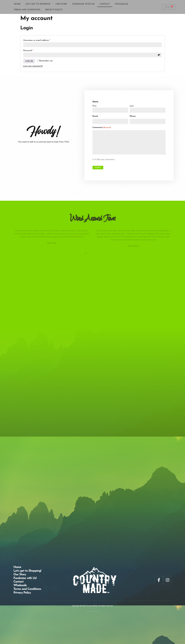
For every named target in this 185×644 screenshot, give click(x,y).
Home (17, 4)
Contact (105, 4)
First (95, 106)
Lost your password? (33, 66)
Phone (133, 116)
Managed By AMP (92, 611)
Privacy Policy (54, 10)
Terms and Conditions (27, 10)
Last (132, 106)
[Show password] (159, 55)
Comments (102, 128)
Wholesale (121, 4)
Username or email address (41, 40)
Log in (29, 61)
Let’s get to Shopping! (38, 4)
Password (32, 50)
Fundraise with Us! (84, 4)
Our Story (61, 4)
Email (96, 116)
